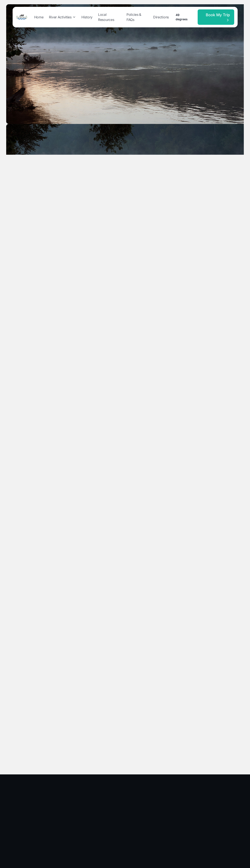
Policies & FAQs (134, 17)
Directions (161, 17)
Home (39, 17)
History (87, 17)
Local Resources (106, 17)
